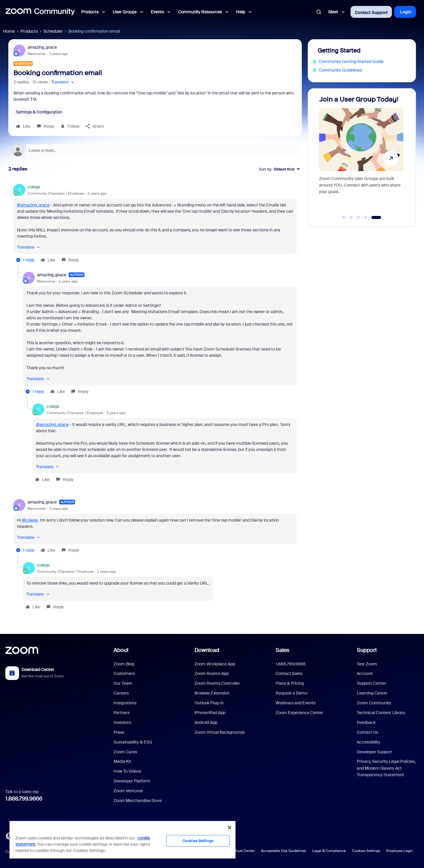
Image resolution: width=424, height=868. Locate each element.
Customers (124, 673)
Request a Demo (292, 693)
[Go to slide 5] (376, 217)
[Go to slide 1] (344, 217)
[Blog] (9, 836)
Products (29, 31)
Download (207, 650)
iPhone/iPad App (210, 713)
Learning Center (372, 693)
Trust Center (245, 851)
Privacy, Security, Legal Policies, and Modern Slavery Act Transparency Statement (386, 768)
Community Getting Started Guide (351, 61)
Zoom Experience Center (299, 713)
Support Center (371, 683)
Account (365, 673)
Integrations (125, 703)
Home (9, 31)
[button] (63, 82)
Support (367, 650)
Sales (282, 650)
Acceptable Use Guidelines (284, 851)
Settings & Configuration (39, 112)
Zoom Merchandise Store (138, 801)
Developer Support (374, 752)
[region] (123, 839)
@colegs (30, 520)
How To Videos (127, 771)
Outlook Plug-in (209, 703)
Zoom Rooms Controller (217, 683)
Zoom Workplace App (215, 664)
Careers (121, 693)
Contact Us (368, 732)
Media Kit (122, 761)
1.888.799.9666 (24, 799)
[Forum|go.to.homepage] (40, 12)
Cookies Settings (366, 851)
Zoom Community (374, 703)
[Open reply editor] (155, 150)
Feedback (366, 722)
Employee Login (399, 851)
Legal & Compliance (329, 851)
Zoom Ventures (128, 791)
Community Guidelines (340, 70)
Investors (122, 722)
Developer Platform (132, 781)
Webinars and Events (296, 703)
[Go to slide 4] (366, 217)
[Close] (230, 828)
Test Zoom (367, 664)
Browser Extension (212, 693)
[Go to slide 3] (359, 217)
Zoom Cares (125, 752)
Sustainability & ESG (133, 742)
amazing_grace (42, 47)
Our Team (123, 683)
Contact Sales (289, 673)
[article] (155, 224)
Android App (206, 722)
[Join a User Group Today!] (361, 155)
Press (119, 732)
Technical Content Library (381, 713)
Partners (122, 713)
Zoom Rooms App (212, 673)
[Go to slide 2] (351, 217)
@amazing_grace (33, 205)
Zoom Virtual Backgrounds (220, 732)
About (121, 650)
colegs (34, 187)
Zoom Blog (124, 664)
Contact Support (371, 12)
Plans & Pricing (290, 683)
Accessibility (369, 742)
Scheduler (53, 31)
